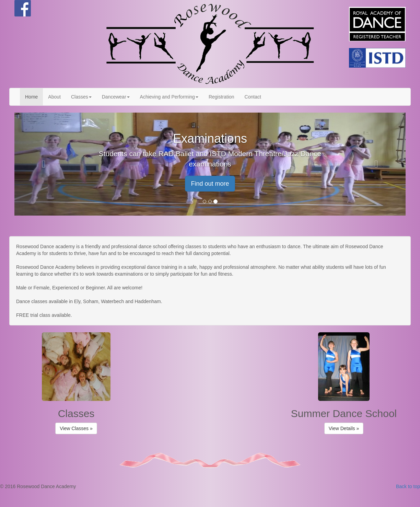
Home (31, 97)
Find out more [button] (210, 184)
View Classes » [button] (76, 428)
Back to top (408, 486)
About (54, 97)
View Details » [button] (344, 428)
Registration (221, 97)
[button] (44, 164)
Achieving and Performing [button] (169, 97)
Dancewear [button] (116, 97)
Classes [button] (81, 97)
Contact (253, 97)
